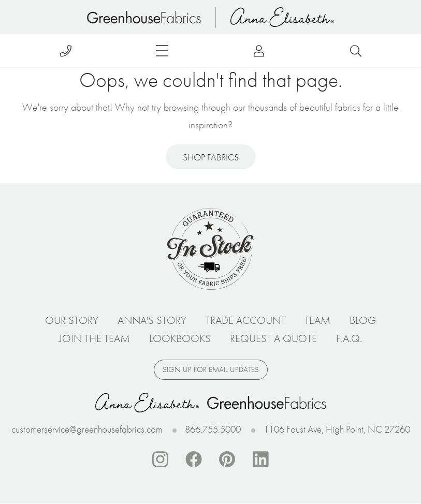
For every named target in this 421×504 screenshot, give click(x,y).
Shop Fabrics (211, 157)
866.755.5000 (213, 429)
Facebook (194, 459)
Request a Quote (273, 338)
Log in (259, 51)
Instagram (160, 459)
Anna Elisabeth (282, 17)
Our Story (72, 320)
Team (317, 320)
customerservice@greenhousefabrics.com (87, 429)
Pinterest (227, 459)
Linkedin (261, 459)
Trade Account (245, 320)
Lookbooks (180, 338)
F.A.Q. (349, 338)
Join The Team (95, 338)
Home (144, 17)
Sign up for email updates (211, 369)
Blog (363, 320)
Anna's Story (152, 320)
